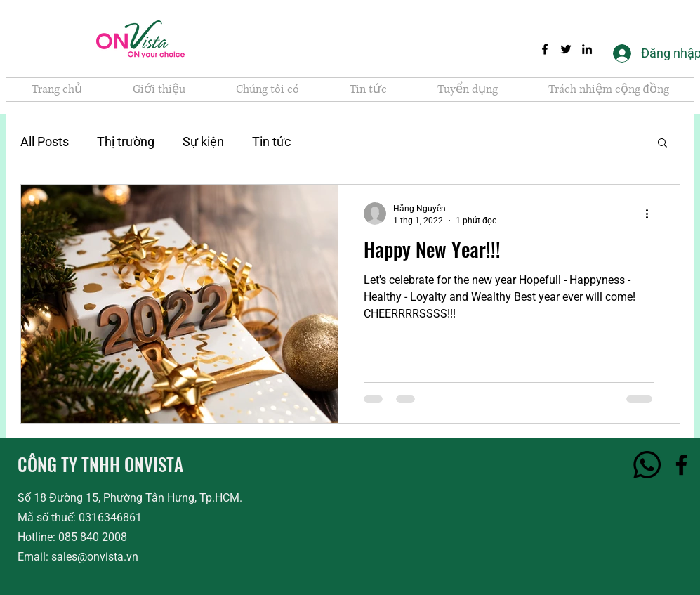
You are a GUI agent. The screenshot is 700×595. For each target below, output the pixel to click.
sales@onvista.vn (95, 557)
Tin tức (271, 142)
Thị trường (126, 142)
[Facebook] (545, 49)
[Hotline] (647, 465)
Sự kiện (203, 142)
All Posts (45, 142)
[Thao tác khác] (652, 214)
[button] (662, 144)
